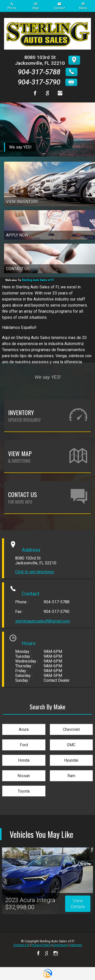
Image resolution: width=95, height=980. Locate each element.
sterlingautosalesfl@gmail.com (43, 621)
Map (36, 6)
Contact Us (21, 945)
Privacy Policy (41, 945)
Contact (59, 6)
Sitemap (76, 945)
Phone (12, 6)
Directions (61, 945)
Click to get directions (35, 572)
